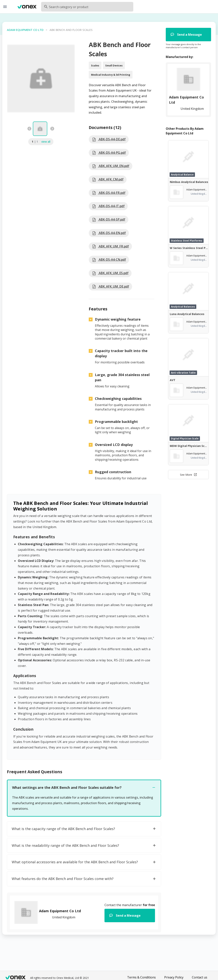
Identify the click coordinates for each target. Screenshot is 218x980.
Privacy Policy (174, 977)
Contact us (200, 977)
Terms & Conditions (141, 977)
